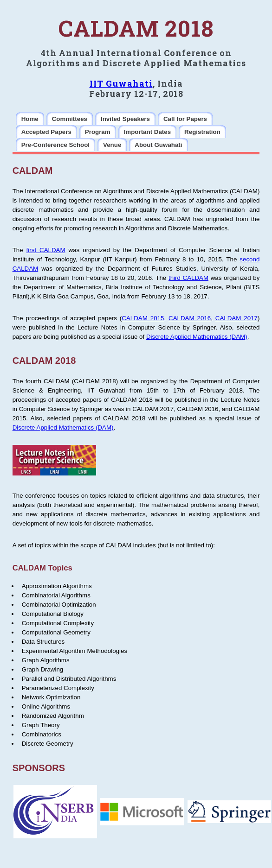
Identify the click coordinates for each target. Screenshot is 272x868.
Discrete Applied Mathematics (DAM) (197, 337)
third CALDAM (188, 278)
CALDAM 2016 (190, 318)
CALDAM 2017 (236, 318)
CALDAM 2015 (143, 318)
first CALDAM (46, 250)
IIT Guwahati (121, 83)
